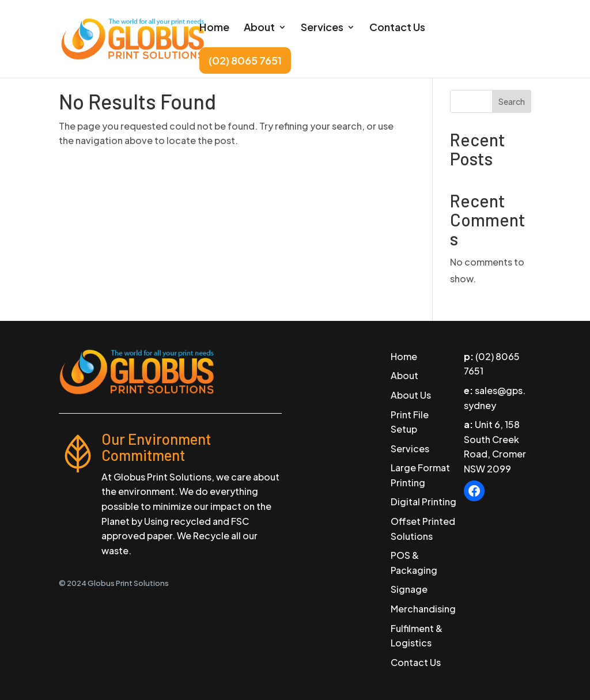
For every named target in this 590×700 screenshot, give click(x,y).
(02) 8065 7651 (245, 60)
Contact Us (397, 28)
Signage (409, 589)
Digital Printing (423, 502)
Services (322, 28)
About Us (411, 395)
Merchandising (423, 609)
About (259, 28)
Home (214, 28)
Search (512, 101)
